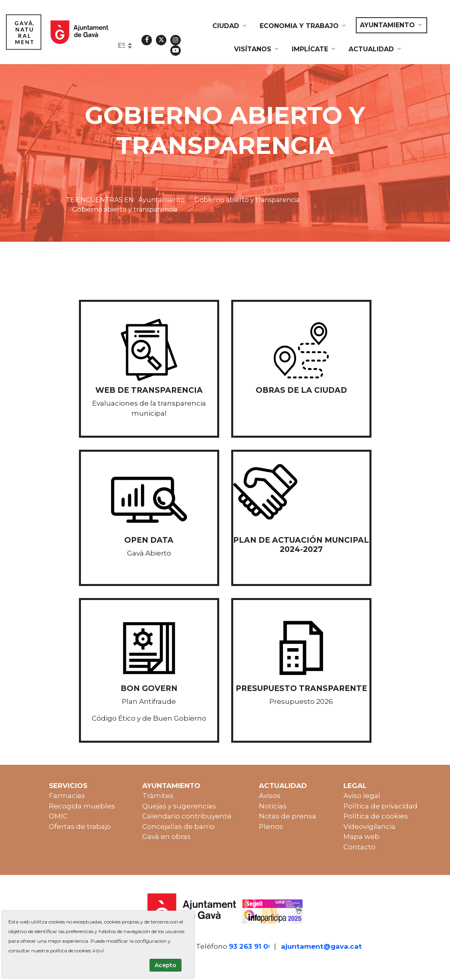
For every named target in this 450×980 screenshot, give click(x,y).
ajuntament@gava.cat (321, 946)
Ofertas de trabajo (80, 826)
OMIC (58, 816)
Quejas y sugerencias (179, 806)
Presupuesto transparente (301, 688)
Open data (149, 540)
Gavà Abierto (149, 553)
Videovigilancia (369, 826)
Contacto (359, 847)
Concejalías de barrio (179, 826)
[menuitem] (230, 26)
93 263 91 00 (251, 946)
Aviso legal (362, 796)
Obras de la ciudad (301, 390)
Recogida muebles (82, 806)
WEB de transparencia (149, 390)
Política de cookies (376, 816)
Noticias (273, 806)
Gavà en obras (166, 837)
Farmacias (67, 796)
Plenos (271, 826)
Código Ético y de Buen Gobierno (149, 718)
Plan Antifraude (149, 701)
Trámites (158, 796)
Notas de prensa (288, 816)
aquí (98, 951)
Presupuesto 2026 (301, 701)
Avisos (270, 796)
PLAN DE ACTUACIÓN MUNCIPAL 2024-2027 (301, 545)
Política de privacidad (380, 806)
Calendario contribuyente (187, 816)
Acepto (165, 965)
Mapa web (361, 837)
